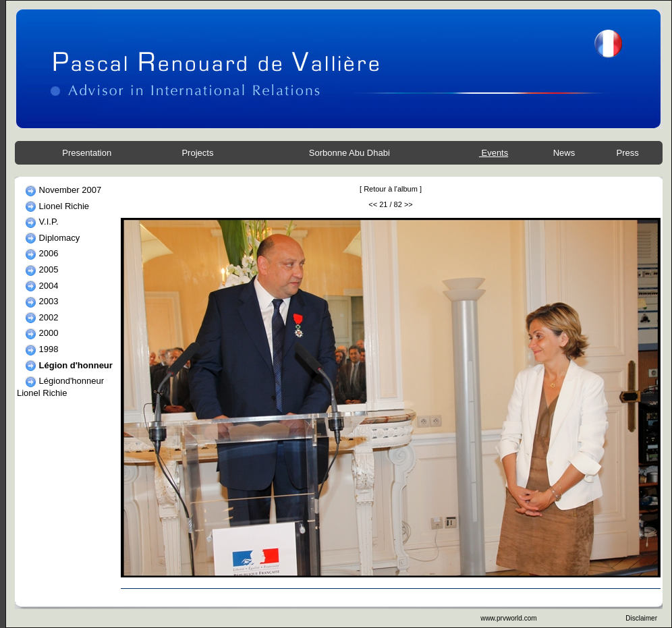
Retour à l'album (391, 189)
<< (373, 204)
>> (409, 204)
